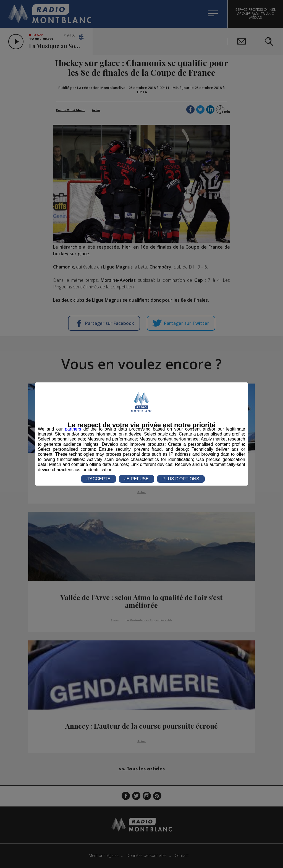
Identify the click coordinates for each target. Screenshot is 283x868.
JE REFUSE (137, 479)
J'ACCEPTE (99, 479)
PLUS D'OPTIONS (181, 479)
